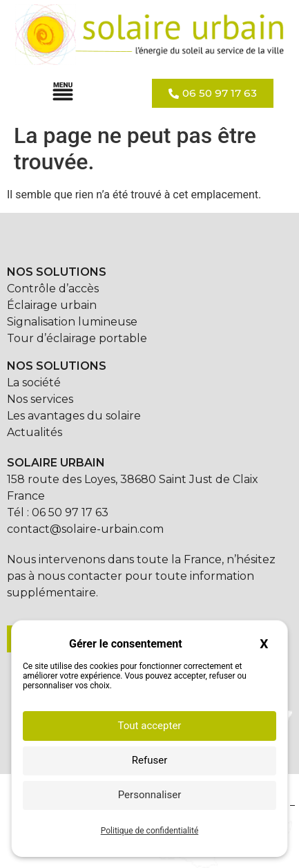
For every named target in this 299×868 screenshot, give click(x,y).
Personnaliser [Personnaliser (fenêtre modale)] (150, 795)
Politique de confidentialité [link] (150, 831)
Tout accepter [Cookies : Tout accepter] (150, 726)
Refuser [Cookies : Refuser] (149, 760)
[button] (63, 93)
